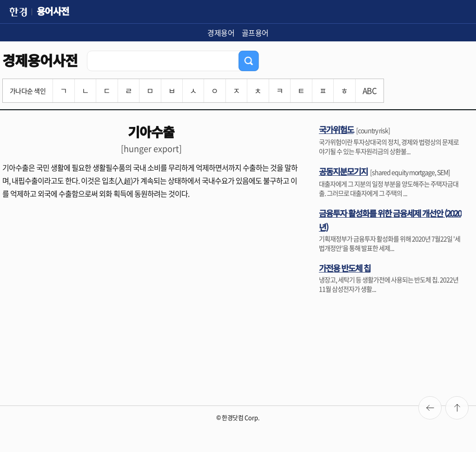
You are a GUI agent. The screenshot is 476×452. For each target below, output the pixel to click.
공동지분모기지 (343, 171)
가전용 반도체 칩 (345, 268)
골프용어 (255, 33)
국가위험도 (336, 129)
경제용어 (221, 33)
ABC (370, 90)
